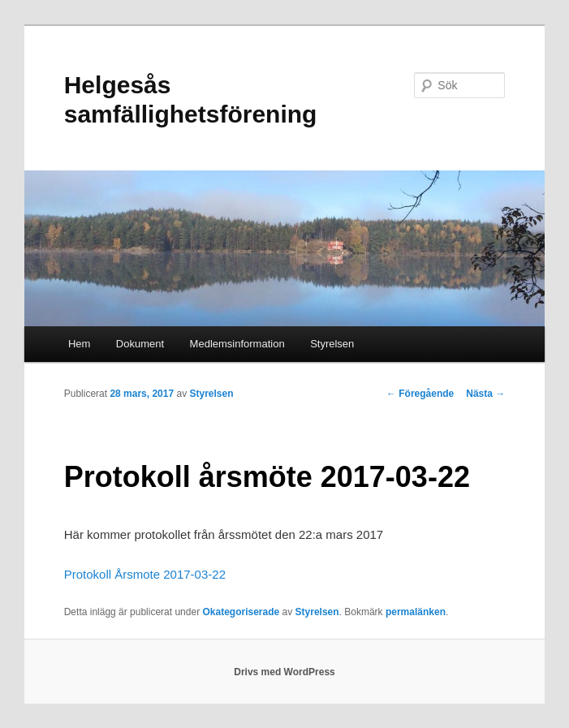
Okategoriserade (241, 612)
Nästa (485, 394)
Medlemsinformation (237, 344)
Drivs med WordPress (284, 672)
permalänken (416, 612)
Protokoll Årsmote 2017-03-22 (145, 574)
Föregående (420, 394)
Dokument (140, 344)
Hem (79, 344)
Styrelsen (332, 344)
